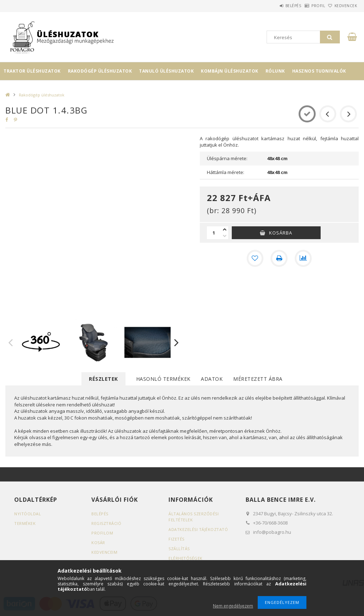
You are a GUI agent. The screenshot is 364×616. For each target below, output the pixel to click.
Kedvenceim (104, 552)
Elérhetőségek (186, 558)
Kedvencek (342, 6)
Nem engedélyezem (233, 606)
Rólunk (275, 71)
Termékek (25, 523)
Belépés (275, 6)
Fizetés (176, 539)
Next (177, 342)
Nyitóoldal (28, 514)
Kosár (98, 543)
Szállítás (179, 549)
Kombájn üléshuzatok (230, 71)
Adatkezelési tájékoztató (198, 529)
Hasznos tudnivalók (319, 71)
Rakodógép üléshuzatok (100, 71)
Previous (11, 342)
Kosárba (281, 233)
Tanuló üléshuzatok (166, 71)
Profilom (102, 533)
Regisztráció (106, 523)
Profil (307, 6)
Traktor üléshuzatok (32, 71)
